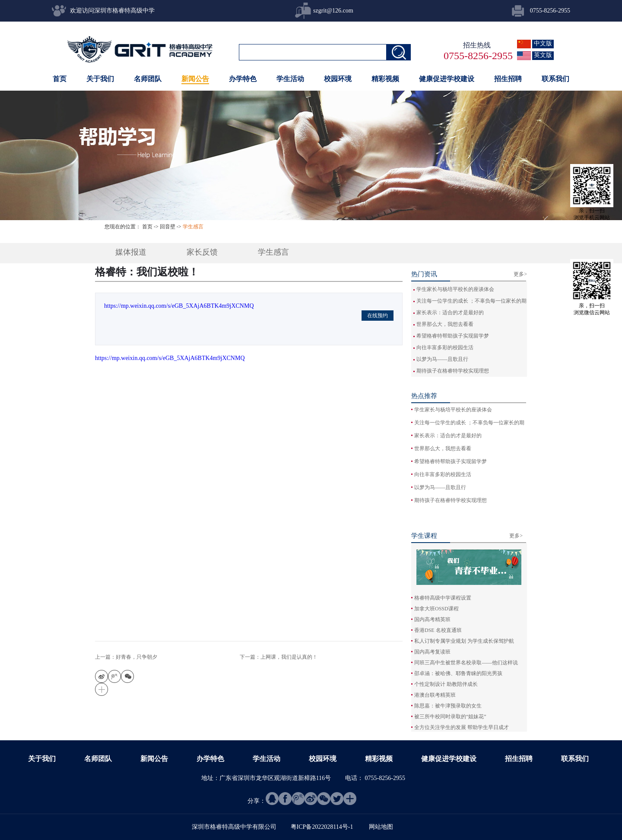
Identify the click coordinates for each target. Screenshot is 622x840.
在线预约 (378, 316)
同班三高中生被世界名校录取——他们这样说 (466, 663)
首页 (60, 79)
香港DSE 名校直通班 (438, 630)
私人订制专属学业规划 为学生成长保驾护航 (464, 641)
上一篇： (126, 657)
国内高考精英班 (432, 619)
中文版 (543, 43)
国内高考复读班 (432, 652)
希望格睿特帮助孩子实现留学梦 (453, 336)
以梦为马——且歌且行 (442, 359)
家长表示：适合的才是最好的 (450, 313)
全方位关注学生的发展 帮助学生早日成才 (462, 727)
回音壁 (168, 227)
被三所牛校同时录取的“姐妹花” (450, 717)
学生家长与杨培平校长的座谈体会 (455, 289)
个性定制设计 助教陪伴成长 (446, 684)
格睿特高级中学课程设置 (443, 598)
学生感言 (193, 227)
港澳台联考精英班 (435, 695)
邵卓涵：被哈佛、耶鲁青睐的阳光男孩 (458, 673)
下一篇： (279, 657)
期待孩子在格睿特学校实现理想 (453, 371)
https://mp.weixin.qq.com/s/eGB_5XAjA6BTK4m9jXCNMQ (179, 306)
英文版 (543, 55)
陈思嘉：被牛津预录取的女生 (448, 706)
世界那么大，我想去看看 (445, 324)
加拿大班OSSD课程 (436, 609)
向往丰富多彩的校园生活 (445, 347)
